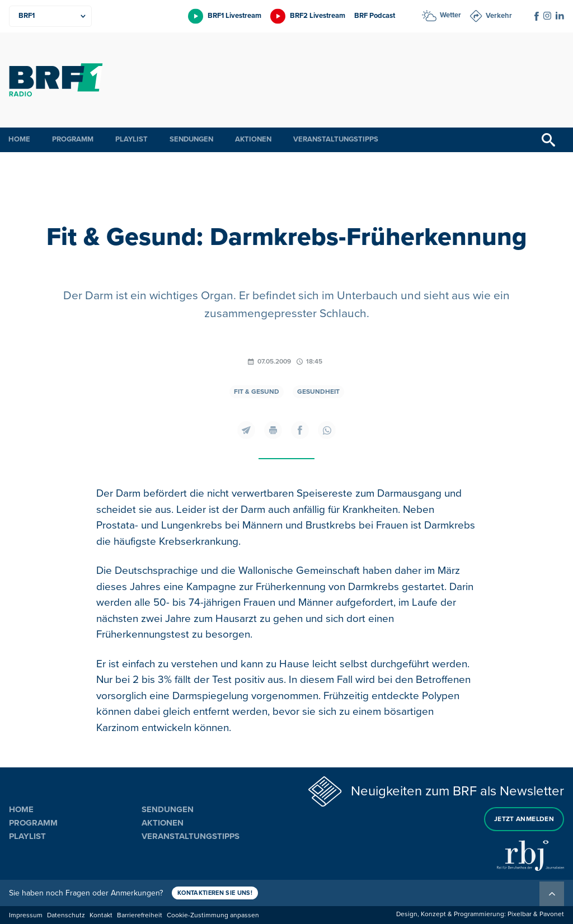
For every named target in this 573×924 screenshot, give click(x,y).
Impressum (26, 915)
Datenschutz (66, 915)
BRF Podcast (375, 16)
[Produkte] (50, 16)
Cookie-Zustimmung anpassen (213, 915)
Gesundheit (318, 392)
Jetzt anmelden (524, 819)
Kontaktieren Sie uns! (215, 893)
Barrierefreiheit (140, 915)
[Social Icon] (537, 16)
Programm (73, 139)
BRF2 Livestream (318, 16)
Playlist (131, 139)
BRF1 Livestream (234, 16)
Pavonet (552, 914)
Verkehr (499, 16)
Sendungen (191, 139)
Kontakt (101, 915)
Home (19, 139)
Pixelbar (520, 914)
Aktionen (253, 139)
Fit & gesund (257, 392)
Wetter (450, 15)
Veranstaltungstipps (336, 139)
